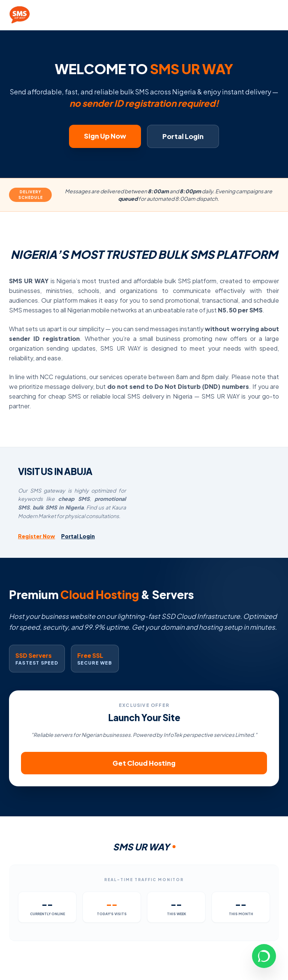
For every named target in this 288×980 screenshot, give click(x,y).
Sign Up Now (105, 136)
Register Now (37, 536)
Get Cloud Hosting (144, 763)
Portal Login (183, 136)
